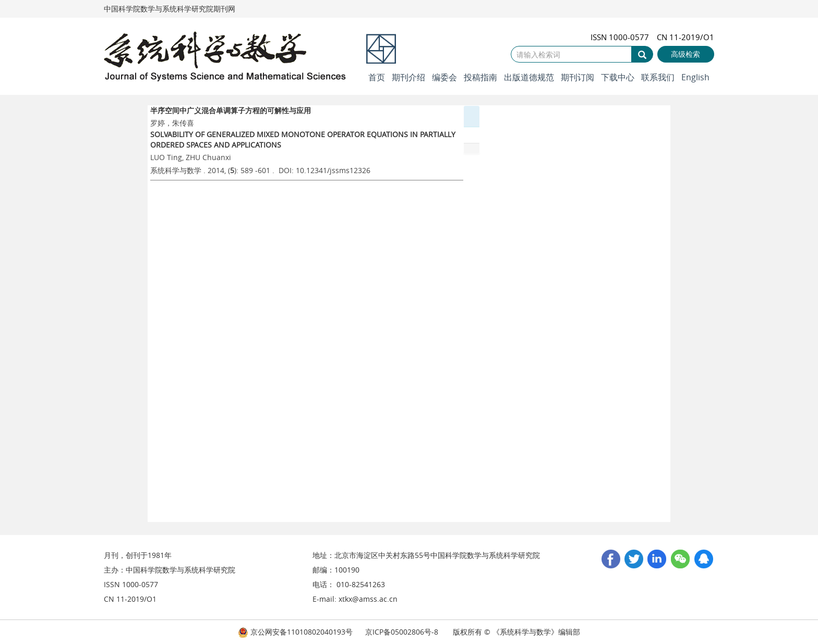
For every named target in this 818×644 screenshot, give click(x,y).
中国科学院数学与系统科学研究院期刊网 (170, 9)
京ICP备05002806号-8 (402, 632)
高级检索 (685, 54)
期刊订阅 (578, 77)
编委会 (444, 77)
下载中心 (618, 77)
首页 (377, 77)
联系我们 (658, 77)
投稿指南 (480, 77)
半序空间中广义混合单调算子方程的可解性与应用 (231, 110)
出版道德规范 (529, 77)
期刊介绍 (408, 77)
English (695, 77)
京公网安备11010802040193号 (295, 632)
